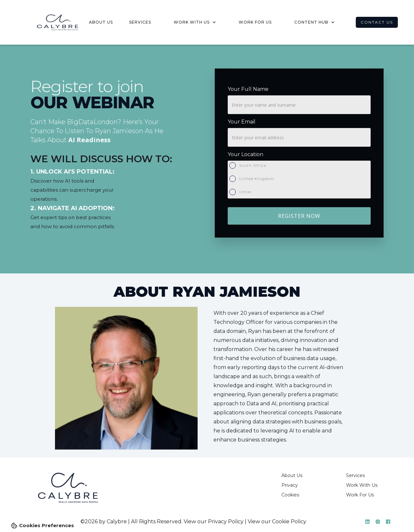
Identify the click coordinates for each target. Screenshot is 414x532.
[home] (52, 22)
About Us (292, 475)
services (140, 22)
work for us (255, 22)
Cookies (290, 495)
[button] (195, 22)
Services (355, 475)
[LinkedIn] (367, 522)
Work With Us (362, 485)
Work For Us (360, 495)
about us (101, 22)
